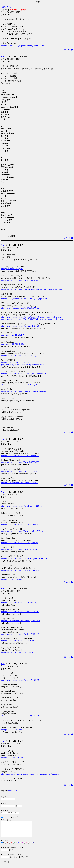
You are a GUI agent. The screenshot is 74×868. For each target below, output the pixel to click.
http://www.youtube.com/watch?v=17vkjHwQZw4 (20, 326)
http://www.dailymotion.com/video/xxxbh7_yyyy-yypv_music (24, 299)
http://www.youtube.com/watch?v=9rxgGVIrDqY (19, 543)
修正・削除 (69, 50)
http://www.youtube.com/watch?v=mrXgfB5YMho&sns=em (24, 374)
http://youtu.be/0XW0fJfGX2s (12, 344)
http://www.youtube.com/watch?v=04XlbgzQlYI (19, 652)
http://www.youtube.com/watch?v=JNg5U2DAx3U (20, 308)
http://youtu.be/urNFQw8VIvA (12, 335)
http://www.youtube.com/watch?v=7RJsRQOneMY (20, 525)
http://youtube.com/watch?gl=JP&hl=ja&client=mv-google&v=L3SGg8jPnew (30, 774)
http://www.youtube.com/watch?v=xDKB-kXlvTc (20, 483)
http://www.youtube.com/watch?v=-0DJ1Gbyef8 (19, 385)
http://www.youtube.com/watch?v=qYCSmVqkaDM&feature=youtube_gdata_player (33, 319)
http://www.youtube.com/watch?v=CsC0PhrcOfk (19, 641)
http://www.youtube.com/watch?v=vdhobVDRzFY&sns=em (23, 531)
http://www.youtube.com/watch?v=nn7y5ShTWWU (20, 621)
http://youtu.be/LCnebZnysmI (12, 269)
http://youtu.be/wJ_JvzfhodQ (12, 579)
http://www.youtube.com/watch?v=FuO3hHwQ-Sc (20, 612)
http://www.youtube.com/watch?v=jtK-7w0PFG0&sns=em (23, 506)
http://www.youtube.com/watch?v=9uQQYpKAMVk (21, 716)
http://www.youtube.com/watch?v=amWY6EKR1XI (20, 680)
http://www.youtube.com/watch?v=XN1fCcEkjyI (19, 356)
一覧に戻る (13, 791)
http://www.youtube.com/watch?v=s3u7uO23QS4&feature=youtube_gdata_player (32, 317)
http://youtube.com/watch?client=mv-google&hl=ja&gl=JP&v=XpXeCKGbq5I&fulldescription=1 (24, 364)
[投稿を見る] (6, 7)
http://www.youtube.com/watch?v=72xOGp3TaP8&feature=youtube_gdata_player (32, 289)
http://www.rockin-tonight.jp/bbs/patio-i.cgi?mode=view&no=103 (26, 46)
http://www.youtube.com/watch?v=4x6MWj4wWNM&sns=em (24, 559)
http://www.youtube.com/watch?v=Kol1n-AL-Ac (19, 549)
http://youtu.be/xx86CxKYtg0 (12, 757)
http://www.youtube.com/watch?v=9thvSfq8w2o (19, 471)
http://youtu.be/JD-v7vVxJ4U (12, 730)
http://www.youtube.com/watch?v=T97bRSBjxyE (19, 603)
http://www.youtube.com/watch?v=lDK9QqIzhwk (20, 280)
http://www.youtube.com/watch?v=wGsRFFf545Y (20, 462)
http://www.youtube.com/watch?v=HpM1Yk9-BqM (20, 634)
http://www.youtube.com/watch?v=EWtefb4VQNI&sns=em (23, 391)
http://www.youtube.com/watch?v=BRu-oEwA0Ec (20, 456)
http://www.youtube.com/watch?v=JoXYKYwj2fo (20, 570)
